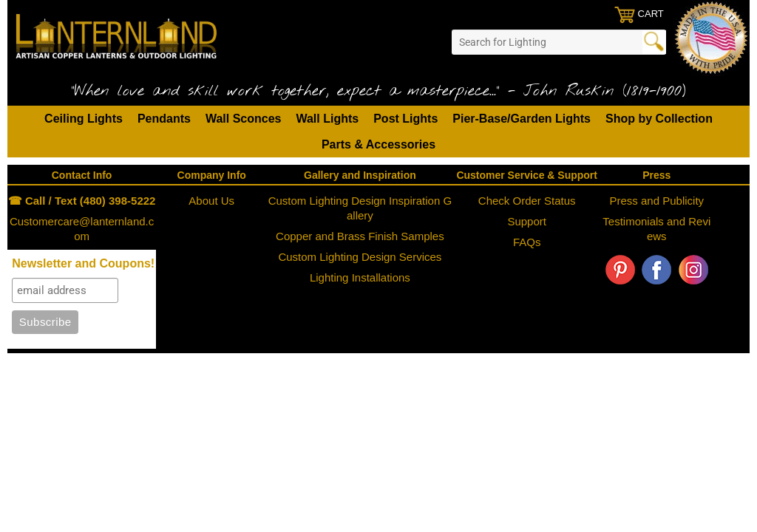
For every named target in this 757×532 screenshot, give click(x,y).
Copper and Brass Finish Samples (360, 236)
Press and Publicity (657, 201)
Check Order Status (527, 201)
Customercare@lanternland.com (82, 229)
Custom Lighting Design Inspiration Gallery (360, 208)
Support (527, 221)
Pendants (164, 119)
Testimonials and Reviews (656, 229)
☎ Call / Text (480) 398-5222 (82, 201)
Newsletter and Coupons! (83, 263)
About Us (211, 201)
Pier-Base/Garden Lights (522, 119)
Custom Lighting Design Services (360, 257)
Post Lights (405, 119)
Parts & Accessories (378, 144)
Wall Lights (327, 119)
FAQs (527, 242)
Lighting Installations (360, 277)
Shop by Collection (659, 119)
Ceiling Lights (84, 119)
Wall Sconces (244, 119)
